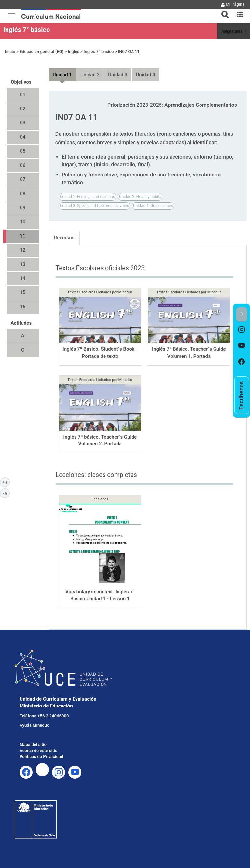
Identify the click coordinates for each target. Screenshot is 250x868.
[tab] (222, 11)
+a (6, 482)
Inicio (10, 52)
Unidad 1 (62, 75)
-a (6, 493)
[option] (242, 330)
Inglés (73, 52)
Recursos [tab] (64, 238)
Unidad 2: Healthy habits (140, 197)
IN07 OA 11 (129, 52)
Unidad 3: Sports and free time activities (94, 206)
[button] (222, 10)
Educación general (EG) (42, 52)
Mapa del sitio (33, 744)
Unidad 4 (145, 75)
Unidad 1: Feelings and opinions (87, 197)
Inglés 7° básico (27, 30)
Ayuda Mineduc (34, 725)
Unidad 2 (90, 75)
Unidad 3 (118, 75)
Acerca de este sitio (38, 751)
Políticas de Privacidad (41, 756)
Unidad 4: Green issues (153, 206)
